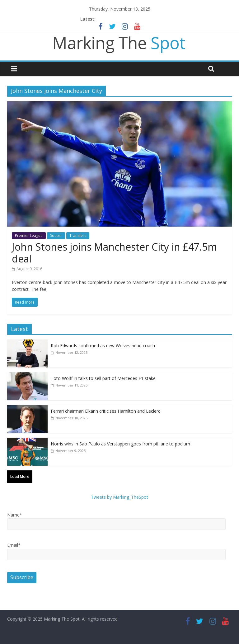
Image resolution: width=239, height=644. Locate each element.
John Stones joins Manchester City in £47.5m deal (114, 253)
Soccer (56, 235)
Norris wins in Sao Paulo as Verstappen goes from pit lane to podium (120, 444)
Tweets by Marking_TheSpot (119, 497)
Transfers (78, 235)
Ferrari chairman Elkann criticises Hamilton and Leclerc (105, 411)
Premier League (29, 235)
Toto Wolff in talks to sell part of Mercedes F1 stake (103, 378)
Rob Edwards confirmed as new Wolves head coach (103, 346)
